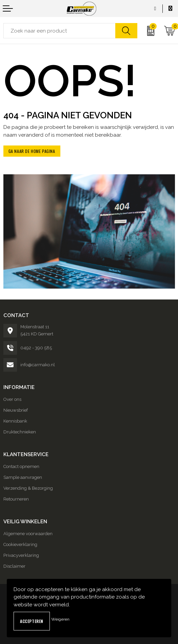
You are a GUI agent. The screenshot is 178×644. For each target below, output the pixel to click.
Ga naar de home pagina (32, 151)
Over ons (12, 399)
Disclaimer (14, 566)
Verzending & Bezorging (28, 488)
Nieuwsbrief (16, 410)
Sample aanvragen (23, 477)
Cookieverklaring (20, 544)
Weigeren (60, 619)
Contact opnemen (21, 466)
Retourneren (16, 499)
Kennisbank (15, 421)
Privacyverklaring (21, 555)
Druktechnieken (20, 432)
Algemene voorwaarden (28, 534)
